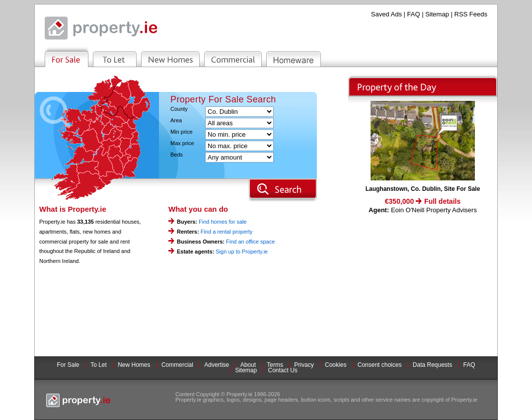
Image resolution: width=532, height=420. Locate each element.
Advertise (217, 365)
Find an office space (250, 242)
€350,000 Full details (423, 201)
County (179, 109)
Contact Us (283, 370)
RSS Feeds (471, 14)
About (248, 365)
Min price (182, 132)
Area (176, 121)
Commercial (177, 365)
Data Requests (432, 365)
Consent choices (380, 365)
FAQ (414, 14)
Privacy (304, 365)
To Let (99, 365)
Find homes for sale (223, 222)
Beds (177, 155)
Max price (182, 143)
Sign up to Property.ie (242, 252)
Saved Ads (386, 14)
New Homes (134, 365)
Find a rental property (227, 232)
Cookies (336, 365)
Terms (275, 365)
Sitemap (437, 14)
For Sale (68, 365)
